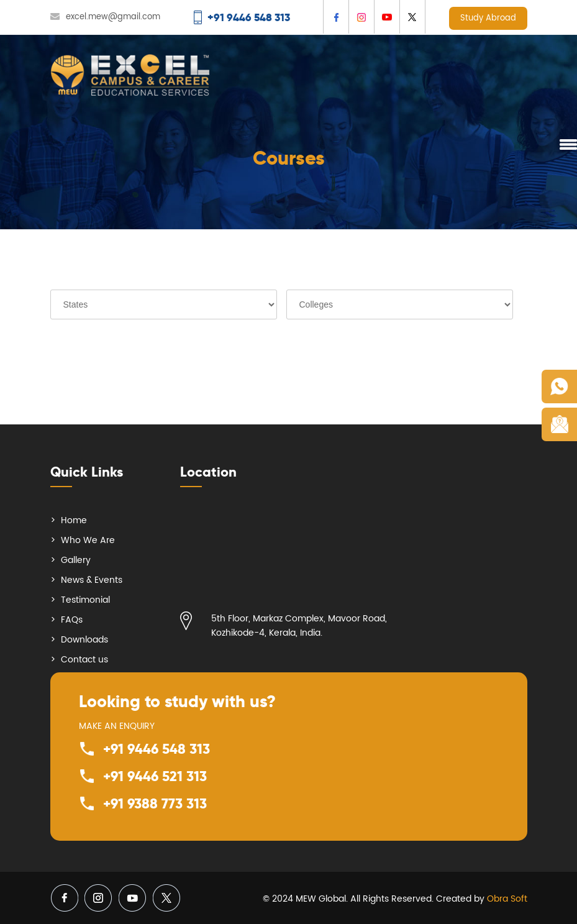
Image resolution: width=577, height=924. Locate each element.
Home (74, 520)
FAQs (72, 620)
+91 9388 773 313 (155, 803)
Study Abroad (488, 18)
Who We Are (88, 540)
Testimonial (85, 600)
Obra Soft (507, 899)
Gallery (76, 560)
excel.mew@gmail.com (113, 17)
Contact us (84, 660)
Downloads (84, 640)
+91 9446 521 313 (155, 776)
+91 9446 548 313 (157, 749)
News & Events (92, 580)
